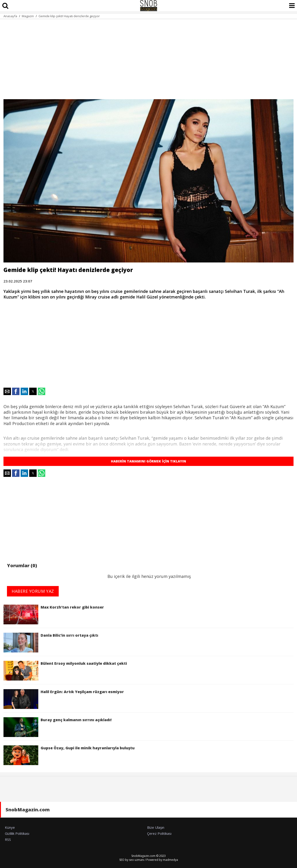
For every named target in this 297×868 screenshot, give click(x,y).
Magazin (28, 16)
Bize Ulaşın (156, 827)
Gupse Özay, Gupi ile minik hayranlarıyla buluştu (69, 755)
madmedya (170, 860)
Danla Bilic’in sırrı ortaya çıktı (51, 643)
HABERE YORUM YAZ (33, 591)
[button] (7, 391)
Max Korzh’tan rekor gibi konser (54, 614)
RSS (8, 839)
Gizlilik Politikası (17, 833)
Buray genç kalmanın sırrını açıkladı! (58, 727)
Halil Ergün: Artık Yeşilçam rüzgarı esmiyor (64, 699)
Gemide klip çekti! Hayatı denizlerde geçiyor (69, 16)
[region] (148, 57)
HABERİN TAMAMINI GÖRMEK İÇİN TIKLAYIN (148, 461)
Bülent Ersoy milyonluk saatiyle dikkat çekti (65, 671)
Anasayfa (10, 16)
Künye (10, 827)
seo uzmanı (137, 860)
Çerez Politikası (159, 833)
